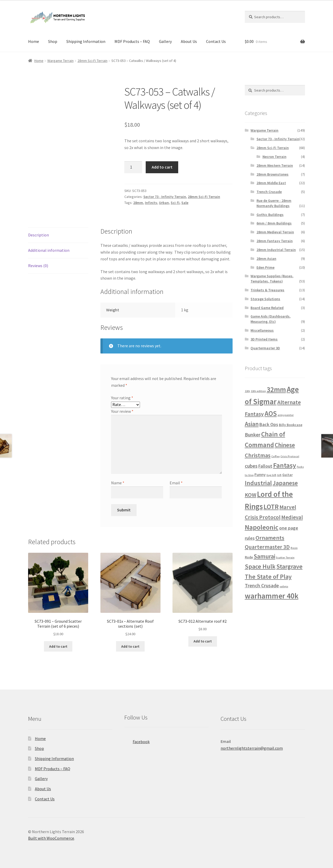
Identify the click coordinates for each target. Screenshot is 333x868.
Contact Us (216, 41)
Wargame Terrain (60, 61)
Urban (164, 203)
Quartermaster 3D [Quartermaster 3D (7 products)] (267, 547)
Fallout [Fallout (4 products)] (265, 466)
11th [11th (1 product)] (247, 391)
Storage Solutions (265, 299)
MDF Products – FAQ (132, 41)
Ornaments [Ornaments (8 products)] (270, 538)
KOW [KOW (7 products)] (251, 495)
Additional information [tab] (49, 250)
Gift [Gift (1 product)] (279, 475)
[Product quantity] (133, 167)
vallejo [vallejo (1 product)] (284, 586)
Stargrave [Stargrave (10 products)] (289, 566)
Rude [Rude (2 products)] (249, 557)
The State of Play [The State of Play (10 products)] (268, 577)
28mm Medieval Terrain (275, 232)
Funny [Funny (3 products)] (260, 474)
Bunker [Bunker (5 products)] (253, 435)
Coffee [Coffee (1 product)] (276, 456)
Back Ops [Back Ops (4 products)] (269, 424)
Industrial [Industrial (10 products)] (258, 483)
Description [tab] (39, 235)
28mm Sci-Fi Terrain (92, 61)
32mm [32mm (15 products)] (276, 389)
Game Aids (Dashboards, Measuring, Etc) (271, 319)
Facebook (137, 740)
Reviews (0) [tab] (38, 266)
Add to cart (162, 167)
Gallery (165, 41)
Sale (185, 203)
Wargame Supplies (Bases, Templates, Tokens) (272, 279)
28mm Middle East (271, 183)
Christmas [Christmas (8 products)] (258, 455)
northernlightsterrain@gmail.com (252, 748)
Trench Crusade (269, 192)
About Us (189, 41)
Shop (53, 41)
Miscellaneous (262, 330)
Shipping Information (86, 41)
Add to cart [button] (58, 646)
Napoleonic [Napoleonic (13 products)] (262, 527)
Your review (122, 411)
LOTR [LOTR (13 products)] (271, 507)
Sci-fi (175, 203)
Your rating (122, 398)
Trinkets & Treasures (267, 290)
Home (34, 41)
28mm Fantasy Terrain (275, 241)
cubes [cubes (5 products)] (251, 466)
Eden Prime (265, 267)
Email (176, 483)
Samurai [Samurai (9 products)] (264, 556)
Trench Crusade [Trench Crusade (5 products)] (262, 586)
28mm (138, 203)
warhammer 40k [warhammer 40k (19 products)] (272, 596)
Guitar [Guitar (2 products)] (287, 475)
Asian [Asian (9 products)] (252, 424)
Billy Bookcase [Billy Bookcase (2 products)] (291, 425)
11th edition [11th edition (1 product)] (258, 391)
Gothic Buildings (270, 215)
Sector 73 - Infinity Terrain (165, 197)
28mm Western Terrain (275, 165)
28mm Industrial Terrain (276, 250)
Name (118, 483)
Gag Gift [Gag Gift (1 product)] (271, 475)
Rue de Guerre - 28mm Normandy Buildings (274, 203)
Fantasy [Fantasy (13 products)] (285, 465)
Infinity (151, 203)
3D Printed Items (264, 339)
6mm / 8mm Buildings (274, 223)
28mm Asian (266, 259)
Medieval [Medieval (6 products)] (292, 517)
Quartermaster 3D (265, 348)
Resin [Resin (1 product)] (294, 548)
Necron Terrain (274, 157)
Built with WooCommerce (51, 838)
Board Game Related (267, 308)
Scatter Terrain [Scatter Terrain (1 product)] (285, 558)
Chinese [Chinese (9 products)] (285, 445)
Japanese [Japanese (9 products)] (285, 483)
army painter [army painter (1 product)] (286, 415)
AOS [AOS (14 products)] (271, 413)
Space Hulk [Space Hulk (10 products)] (260, 566)
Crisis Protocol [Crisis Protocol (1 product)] (290, 456)
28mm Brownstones (273, 174)
